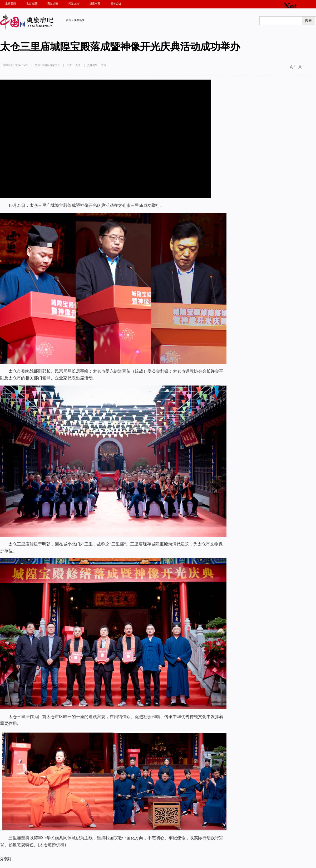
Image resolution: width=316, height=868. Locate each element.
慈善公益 (116, 4)
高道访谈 (53, 4)
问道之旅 (74, 4)
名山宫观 (32, 4)
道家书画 (95, 4)
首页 (68, 20)
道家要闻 (11, 4)
